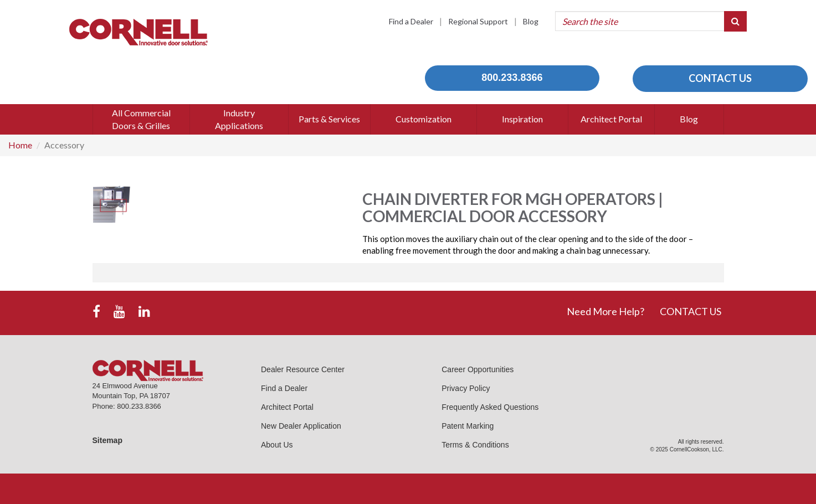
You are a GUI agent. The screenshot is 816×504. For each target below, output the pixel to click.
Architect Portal (287, 407)
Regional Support (478, 21)
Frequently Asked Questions (490, 407)
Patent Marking (468, 426)
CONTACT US (720, 78)
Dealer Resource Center (303, 369)
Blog (531, 21)
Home (20, 145)
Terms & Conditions (475, 445)
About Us (277, 445)
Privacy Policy (466, 388)
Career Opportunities (478, 369)
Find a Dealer (411, 21)
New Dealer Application (301, 426)
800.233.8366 (512, 78)
